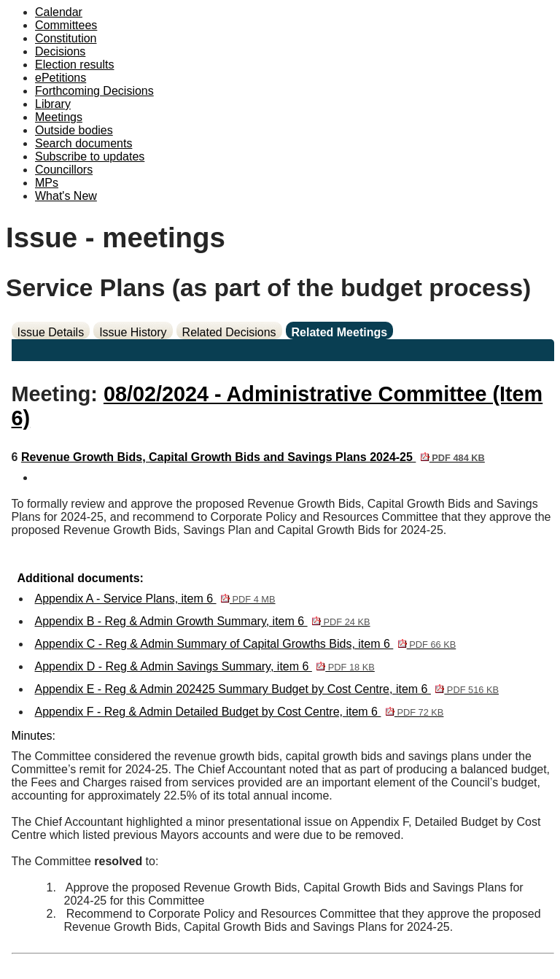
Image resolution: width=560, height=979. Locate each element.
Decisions (60, 51)
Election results (75, 65)
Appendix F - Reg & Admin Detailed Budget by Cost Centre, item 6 (240, 712)
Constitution (66, 38)
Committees (66, 25)
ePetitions (61, 78)
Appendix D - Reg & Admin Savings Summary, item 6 (205, 666)
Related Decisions (229, 332)
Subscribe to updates (90, 156)
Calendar (59, 12)
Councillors (64, 170)
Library (53, 104)
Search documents (83, 143)
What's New (66, 196)
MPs (47, 183)
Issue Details (51, 332)
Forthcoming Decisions (94, 91)
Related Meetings (340, 332)
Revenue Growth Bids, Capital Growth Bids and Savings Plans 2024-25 (253, 457)
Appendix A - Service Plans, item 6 (155, 599)
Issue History (133, 332)
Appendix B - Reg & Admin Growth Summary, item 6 (203, 621)
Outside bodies (74, 130)
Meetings (59, 117)
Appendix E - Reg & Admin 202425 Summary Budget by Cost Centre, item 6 (267, 689)
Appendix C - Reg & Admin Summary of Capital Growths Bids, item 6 (246, 644)
